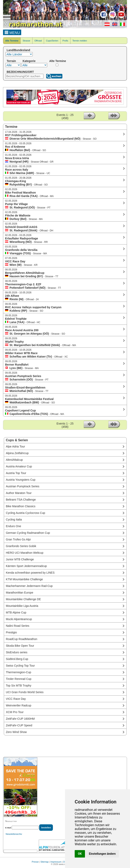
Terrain (11, 61)
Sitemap (45, 862)
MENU (12, 32)
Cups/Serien (52, 41)
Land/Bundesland (18, 50)
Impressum (56, 862)
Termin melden (80, 41)
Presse (35, 862)
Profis (65, 41)
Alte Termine (58, 61)
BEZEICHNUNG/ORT (20, 72)
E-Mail (8, 828)
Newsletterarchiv (14, 834)
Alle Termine (12, 41)
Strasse (26, 41)
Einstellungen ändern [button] (102, 854)
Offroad (38, 41)
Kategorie (29, 61)
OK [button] (80, 854)
